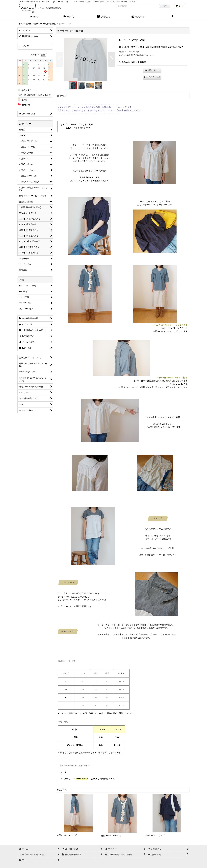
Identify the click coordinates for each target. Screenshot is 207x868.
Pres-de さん (93, 177)
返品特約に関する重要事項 (132, 62)
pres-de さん (181, 384)
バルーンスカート (179, 328)
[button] (172, 17)
